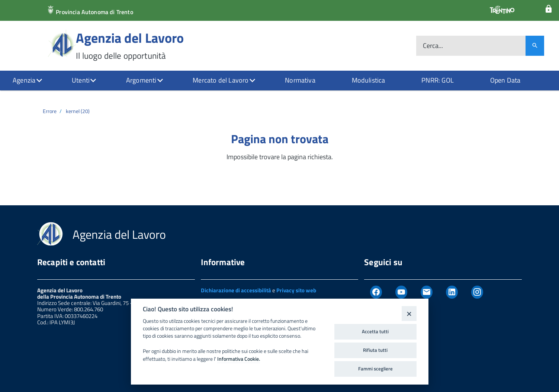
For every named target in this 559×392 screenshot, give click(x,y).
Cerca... (433, 46)
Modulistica (369, 80)
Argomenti (141, 80)
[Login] (549, 9)
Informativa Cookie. (239, 359)
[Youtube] (401, 292)
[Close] (409, 313)
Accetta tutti (375, 331)
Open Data (505, 80)
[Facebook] (376, 292)
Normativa (300, 80)
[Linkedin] (452, 292)
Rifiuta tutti (375, 350)
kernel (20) (78, 111)
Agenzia (24, 80)
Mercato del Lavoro (221, 80)
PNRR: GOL (438, 80)
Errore (50, 111)
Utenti (81, 80)
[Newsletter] (427, 292)
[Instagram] (477, 292)
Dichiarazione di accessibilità (236, 290)
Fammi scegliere (375, 369)
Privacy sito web (296, 290)
